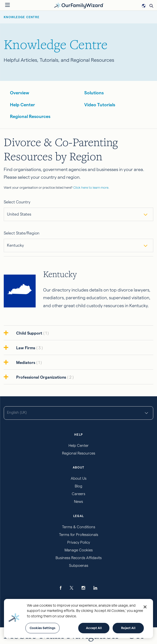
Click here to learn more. (91, 187)
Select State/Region (22, 233)
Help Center (22, 105)
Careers (78, 494)
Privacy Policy (79, 542)
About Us (79, 478)
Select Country (17, 202)
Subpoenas (79, 565)
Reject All (128, 628)
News (78, 501)
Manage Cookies (79, 550)
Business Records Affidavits (79, 558)
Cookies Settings (42, 628)
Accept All (94, 628)
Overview (20, 93)
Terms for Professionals (79, 535)
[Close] (145, 607)
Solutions (94, 93)
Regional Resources (30, 116)
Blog (78, 486)
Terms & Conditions (79, 527)
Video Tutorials (100, 105)
